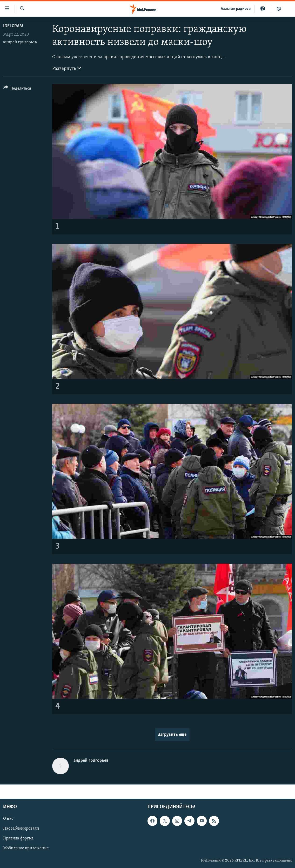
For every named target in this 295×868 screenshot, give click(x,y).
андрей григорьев (20, 42)
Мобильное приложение (26, 848)
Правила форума (18, 838)
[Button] (17, 89)
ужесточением (87, 57)
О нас (8, 819)
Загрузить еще (172, 735)
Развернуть (67, 68)
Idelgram (13, 26)
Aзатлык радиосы (236, 9)
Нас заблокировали (21, 829)
